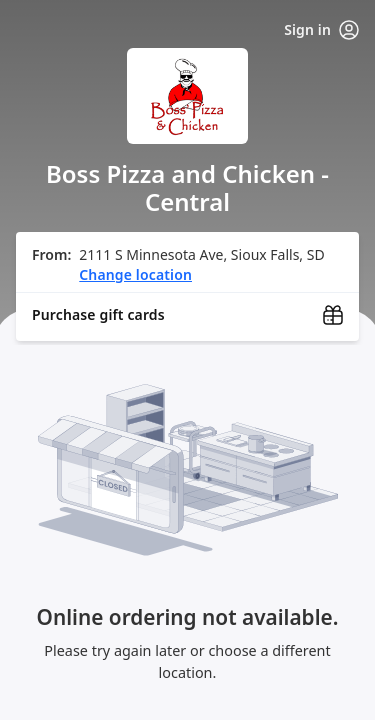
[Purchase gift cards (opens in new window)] (187, 315)
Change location (135, 274)
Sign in (321, 30)
